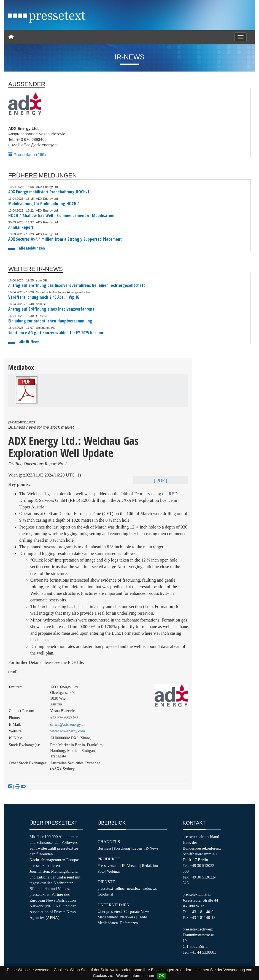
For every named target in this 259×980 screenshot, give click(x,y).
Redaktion (150, 866)
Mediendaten (108, 923)
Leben (137, 848)
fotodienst (105, 894)
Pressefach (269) (27, 154)
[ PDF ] (160, 481)
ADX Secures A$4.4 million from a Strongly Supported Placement (65, 239)
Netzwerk (128, 917)
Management (108, 917)
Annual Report (21, 227)
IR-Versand (131, 866)
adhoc (120, 888)
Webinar (113, 871)
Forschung (122, 848)
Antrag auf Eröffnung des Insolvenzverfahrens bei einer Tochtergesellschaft (77, 285)
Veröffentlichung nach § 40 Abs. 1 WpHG (44, 297)
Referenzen (129, 923)
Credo (142, 917)
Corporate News (137, 911)
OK (161, 976)
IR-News (151, 848)
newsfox (134, 888)
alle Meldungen (32, 248)
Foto (101, 871)
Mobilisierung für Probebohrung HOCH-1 (44, 204)
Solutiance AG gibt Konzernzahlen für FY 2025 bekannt (56, 333)
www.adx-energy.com (68, 731)
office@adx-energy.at (67, 724)
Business (104, 848)
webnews (150, 888)
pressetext (105, 888)
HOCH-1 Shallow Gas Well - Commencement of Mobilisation (61, 216)
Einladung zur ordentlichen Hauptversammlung (50, 321)
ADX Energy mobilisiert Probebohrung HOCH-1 (49, 192)
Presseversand (109, 866)
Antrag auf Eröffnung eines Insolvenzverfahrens (51, 309)
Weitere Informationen (135, 976)
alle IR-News (29, 342)
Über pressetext (110, 911)
